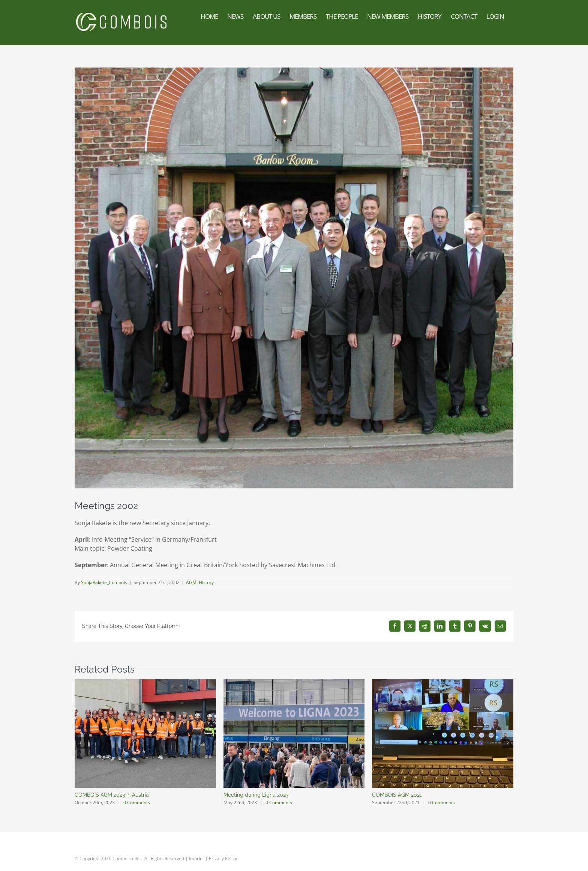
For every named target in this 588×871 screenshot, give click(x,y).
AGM (191, 582)
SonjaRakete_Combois (104, 582)
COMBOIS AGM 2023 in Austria (112, 795)
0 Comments (137, 803)
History (206, 582)
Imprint (196, 858)
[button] (80, 743)
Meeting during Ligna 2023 (256, 795)
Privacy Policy (223, 858)
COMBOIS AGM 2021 (397, 795)
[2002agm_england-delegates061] (294, 278)
